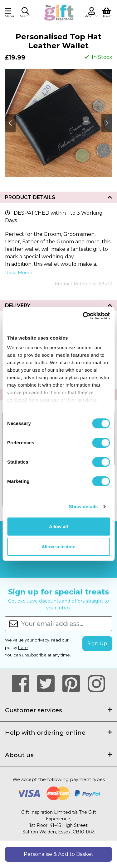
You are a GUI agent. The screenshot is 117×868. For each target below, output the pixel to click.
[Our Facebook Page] (23, 684)
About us (58, 755)
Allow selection (58, 547)
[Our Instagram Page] (96, 684)
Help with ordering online (58, 732)
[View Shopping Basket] (107, 12)
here (23, 648)
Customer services (58, 710)
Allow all (58, 526)
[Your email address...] (67, 624)
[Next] (10, 123)
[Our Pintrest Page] (74, 684)
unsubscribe (34, 655)
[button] (25, 13)
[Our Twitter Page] (49, 684)
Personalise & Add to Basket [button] (58, 854)
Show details (83, 506)
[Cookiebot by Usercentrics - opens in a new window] (83, 316)
